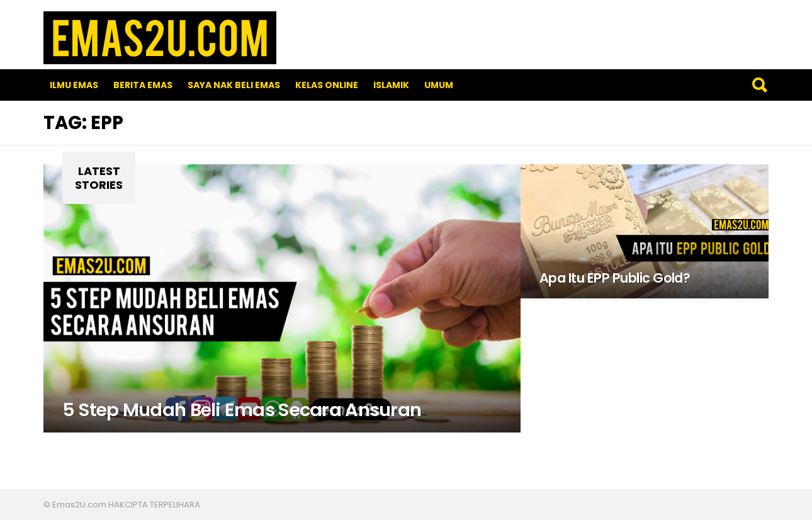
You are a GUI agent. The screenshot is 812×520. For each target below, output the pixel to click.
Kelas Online (327, 85)
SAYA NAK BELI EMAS (234, 85)
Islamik (391, 85)
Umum (439, 85)
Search (759, 85)
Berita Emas (143, 85)
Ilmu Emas (74, 85)
